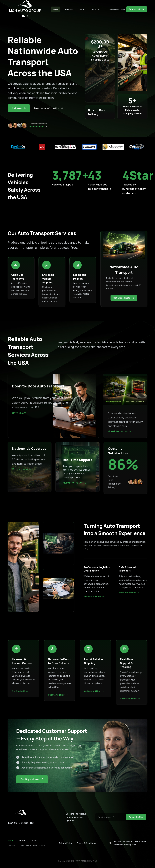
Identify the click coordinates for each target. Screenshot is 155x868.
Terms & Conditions (86, 843)
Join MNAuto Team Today (120, 9)
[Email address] (110, 817)
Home (56, 9)
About (83, 9)
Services (69, 9)
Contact (97, 9)
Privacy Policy (66, 843)
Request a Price (137, 9)
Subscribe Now (136, 817)
